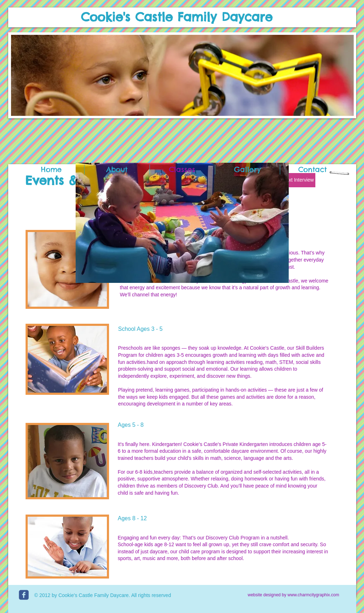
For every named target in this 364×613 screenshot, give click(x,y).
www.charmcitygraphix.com (313, 595)
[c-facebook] (24, 595)
